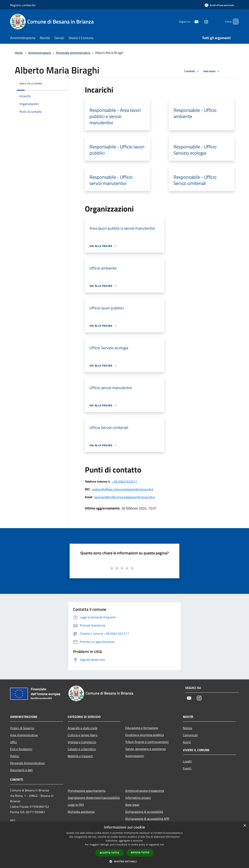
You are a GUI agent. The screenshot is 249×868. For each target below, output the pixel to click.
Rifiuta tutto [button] (140, 853)
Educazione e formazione (142, 728)
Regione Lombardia (23, 5)
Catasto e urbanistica (82, 749)
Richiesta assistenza (81, 812)
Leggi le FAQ (76, 805)
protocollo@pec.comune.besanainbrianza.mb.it (123, 489)
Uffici (14, 742)
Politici (15, 756)
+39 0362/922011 (124, 481)
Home (19, 53)
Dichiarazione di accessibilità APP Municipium (147, 821)
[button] (124, 861)
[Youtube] (190, 21)
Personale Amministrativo (27, 763)
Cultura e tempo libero (82, 735)
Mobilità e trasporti (80, 756)
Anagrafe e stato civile (82, 728)
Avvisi (187, 742)
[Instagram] (200, 21)
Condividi (192, 71)
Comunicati (190, 735)
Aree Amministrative (24, 735)
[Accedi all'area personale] (219, 5)
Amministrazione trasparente (145, 791)
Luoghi (187, 761)
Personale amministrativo (73, 53)
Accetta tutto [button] (110, 853)
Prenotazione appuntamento (87, 791)
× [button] (245, 826)
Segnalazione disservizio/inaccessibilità (94, 798)
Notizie (188, 728)
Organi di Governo (22, 728)
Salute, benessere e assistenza (146, 749)
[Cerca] (234, 22)
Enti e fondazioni (21, 749)
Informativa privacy (138, 798)
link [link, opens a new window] (162, 845)
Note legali (132, 805)
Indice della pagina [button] (31, 84)
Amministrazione (40, 53)
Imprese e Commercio (82, 742)
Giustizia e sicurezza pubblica (145, 735)
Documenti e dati (21, 770)
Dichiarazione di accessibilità (144, 812)
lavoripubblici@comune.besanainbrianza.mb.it (125, 497)
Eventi (187, 768)
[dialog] (124, 845)
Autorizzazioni (135, 756)
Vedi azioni (212, 71)
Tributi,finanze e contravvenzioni (147, 742)
